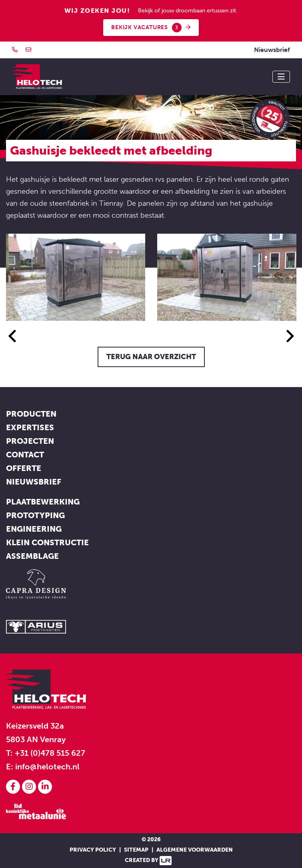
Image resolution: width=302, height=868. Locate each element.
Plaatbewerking (43, 502)
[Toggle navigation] (281, 77)
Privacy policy (93, 850)
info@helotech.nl (47, 767)
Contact (25, 455)
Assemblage (32, 556)
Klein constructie (47, 542)
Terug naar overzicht (151, 357)
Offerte (24, 468)
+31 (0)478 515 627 (50, 753)
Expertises (30, 427)
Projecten (30, 441)
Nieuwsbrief (272, 50)
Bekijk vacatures (151, 28)
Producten (31, 414)
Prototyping (35, 515)
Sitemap (136, 850)
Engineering (34, 529)
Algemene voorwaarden (195, 850)
